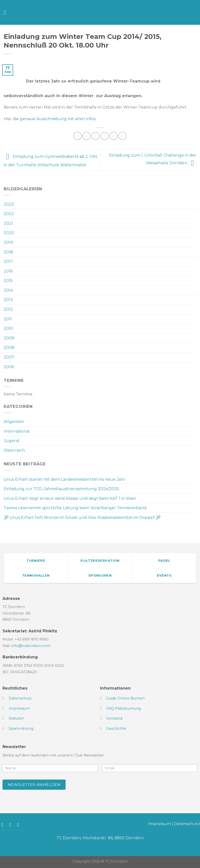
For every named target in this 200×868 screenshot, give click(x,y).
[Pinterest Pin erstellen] (113, 136)
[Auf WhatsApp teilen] (78, 136)
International (17, 431)
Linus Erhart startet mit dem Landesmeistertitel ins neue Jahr (64, 479)
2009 (9, 338)
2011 (8, 319)
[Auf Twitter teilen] (95, 136)
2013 (8, 300)
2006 (9, 367)
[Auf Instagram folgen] (12, 825)
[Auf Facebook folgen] (4, 825)
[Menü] (7, 12)
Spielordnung (21, 728)
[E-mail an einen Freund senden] (105, 136)
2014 (8, 290)
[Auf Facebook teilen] (87, 136)
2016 (8, 271)
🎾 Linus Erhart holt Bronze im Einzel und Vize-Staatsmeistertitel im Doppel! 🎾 (82, 518)
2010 (8, 328)
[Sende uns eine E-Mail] (20, 825)
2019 (8, 242)
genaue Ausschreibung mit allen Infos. (58, 119)
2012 (8, 309)
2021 (8, 223)
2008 (9, 348)
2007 (9, 357)
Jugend (12, 441)
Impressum (160, 824)
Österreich (14, 450)
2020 (9, 233)
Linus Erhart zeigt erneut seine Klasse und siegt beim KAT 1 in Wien (70, 498)
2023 (9, 204)
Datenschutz (187, 824)
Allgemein (14, 422)
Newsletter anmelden (34, 785)
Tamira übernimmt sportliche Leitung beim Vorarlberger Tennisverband (75, 508)
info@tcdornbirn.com (31, 646)
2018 (8, 252)
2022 (9, 214)
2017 (8, 262)
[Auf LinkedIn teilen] (122, 136)
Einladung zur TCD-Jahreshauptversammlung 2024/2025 (61, 489)
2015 (8, 281)
